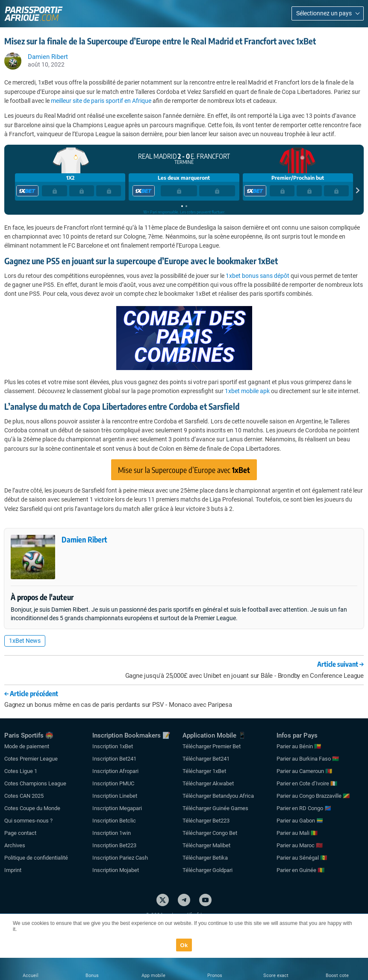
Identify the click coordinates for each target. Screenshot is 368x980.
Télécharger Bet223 (206, 821)
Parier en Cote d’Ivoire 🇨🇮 (307, 783)
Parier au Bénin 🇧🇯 (299, 746)
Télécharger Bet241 (206, 759)
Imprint (13, 870)
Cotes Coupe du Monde (32, 808)
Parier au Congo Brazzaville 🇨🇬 (313, 796)
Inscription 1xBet (113, 746)
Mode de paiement (27, 746)
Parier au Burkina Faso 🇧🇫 (308, 759)
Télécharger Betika (205, 858)
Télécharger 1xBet (204, 771)
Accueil (31, 976)
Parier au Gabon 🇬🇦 (300, 821)
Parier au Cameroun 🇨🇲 (304, 771)
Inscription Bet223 (114, 845)
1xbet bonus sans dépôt (258, 276)
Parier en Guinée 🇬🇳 (300, 870)
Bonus (92, 976)
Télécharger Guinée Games (215, 808)
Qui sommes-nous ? (28, 821)
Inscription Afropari (115, 771)
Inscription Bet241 (114, 759)
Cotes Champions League (35, 783)
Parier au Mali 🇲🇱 (297, 833)
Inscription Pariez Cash (120, 858)
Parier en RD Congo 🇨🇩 (304, 808)
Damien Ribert (84, 539)
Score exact (276, 976)
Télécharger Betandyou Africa (218, 796)
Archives (15, 845)
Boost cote (337, 976)
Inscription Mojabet (116, 870)
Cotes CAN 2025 (24, 796)
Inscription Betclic (114, 821)
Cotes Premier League (31, 759)
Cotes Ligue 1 (21, 771)
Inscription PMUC (113, 783)
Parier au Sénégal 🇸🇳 (302, 858)
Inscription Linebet (115, 796)
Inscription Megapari (117, 808)
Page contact (20, 833)
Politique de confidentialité (36, 858)
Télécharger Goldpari (208, 870)
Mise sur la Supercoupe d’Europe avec (184, 470)
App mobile (153, 976)
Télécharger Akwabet (208, 783)
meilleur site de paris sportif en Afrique (101, 101)
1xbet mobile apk (247, 391)
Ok (184, 945)
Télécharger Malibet (206, 845)
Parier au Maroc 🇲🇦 (300, 845)
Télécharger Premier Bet (212, 746)
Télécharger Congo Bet (210, 833)
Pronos (215, 976)
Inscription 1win (112, 833)
